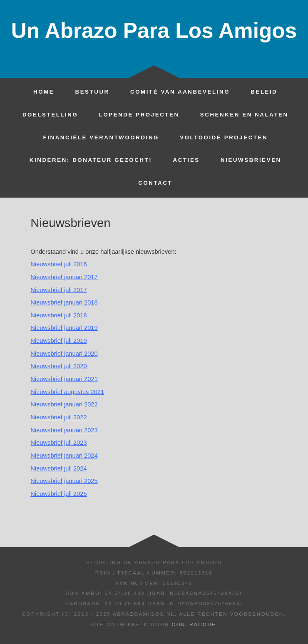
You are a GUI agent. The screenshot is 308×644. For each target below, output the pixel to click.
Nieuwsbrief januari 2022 (64, 404)
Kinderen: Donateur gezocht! (91, 160)
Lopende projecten (139, 115)
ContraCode (194, 624)
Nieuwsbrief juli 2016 (58, 264)
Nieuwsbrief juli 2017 (58, 290)
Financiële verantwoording (101, 137)
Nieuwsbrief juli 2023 (58, 443)
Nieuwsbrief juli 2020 (58, 366)
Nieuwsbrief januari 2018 (64, 302)
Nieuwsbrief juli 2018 (58, 315)
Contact (155, 183)
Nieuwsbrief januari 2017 (64, 277)
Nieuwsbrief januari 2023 (64, 430)
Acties (186, 160)
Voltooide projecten (224, 137)
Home (44, 92)
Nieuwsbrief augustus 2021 (67, 392)
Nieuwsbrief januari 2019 (64, 328)
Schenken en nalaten (244, 115)
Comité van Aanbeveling (180, 92)
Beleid (264, 92)
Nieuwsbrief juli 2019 (58, 341)
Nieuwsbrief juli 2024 (58, 468)
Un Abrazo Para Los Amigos (154, 31)
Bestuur (92, 92)
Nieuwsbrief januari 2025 (64, 481)
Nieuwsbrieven (251, 160)
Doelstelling (50, 115)
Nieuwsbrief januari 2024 (64, 456)
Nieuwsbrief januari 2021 (64, 379)
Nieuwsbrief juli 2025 (58, 494)
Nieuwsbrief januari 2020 (64, 354)
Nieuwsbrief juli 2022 (58, 417)
